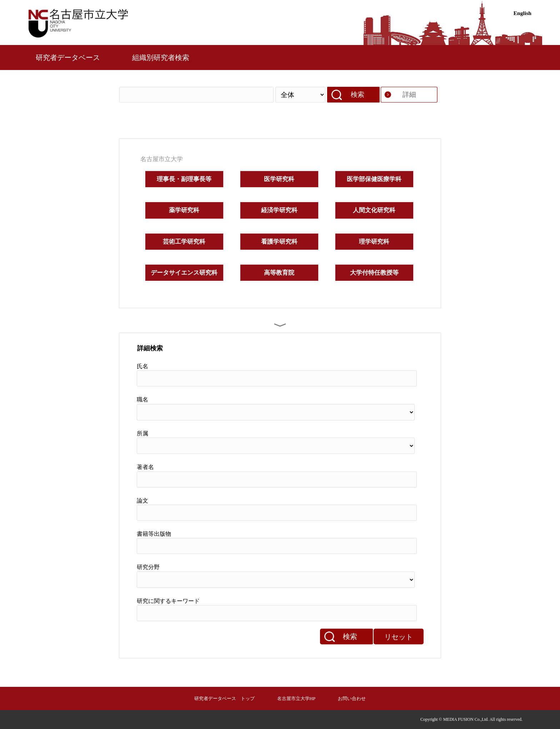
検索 (357, 94)
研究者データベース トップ (224, 698)
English (522, 13)
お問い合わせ (352, 698)
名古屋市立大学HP (296, 698)
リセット (399, 637)
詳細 (409, 94)
